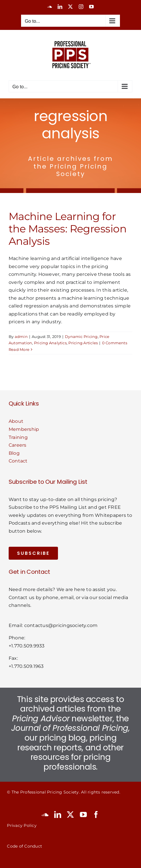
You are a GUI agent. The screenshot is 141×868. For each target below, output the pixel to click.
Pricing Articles (83, 343)
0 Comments (115, 343)
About (16, 421)
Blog (14, 453)
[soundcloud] (45, 815)
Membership (24, 429)
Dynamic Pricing (81, 337)
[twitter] (70, 815)
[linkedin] (58, 815)
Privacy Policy (22, 825)
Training (18, 437)
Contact (18, 461)
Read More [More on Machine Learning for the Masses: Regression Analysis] (19, 349)
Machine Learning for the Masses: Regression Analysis (67, 229)
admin (21, 337)
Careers (18, 445)
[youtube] (83, 815)
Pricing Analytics (50, 343)
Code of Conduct (25, 846)
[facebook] (96, 815)
